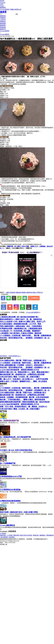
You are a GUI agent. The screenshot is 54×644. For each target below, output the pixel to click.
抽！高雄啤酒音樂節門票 (9, 421)
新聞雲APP (18, 9)
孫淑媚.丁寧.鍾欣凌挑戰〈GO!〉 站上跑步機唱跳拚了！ (22, 252)
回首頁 (2, 1)
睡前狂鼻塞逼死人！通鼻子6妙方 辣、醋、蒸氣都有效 (21, 319)
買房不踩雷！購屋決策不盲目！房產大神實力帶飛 (19, 512)
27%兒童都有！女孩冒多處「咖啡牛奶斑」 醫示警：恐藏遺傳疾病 (26, 336)
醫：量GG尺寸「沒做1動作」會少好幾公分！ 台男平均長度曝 (24, 379)
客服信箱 (36, 535)
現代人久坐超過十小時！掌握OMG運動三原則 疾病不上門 (23, 322)
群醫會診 (3, 22)
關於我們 (16, 535)
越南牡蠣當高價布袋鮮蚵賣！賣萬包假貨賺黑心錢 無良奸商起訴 (25, 402)
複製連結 (3, 8)
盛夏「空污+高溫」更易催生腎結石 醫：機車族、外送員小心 (24, 407)
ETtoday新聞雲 (5, 9)
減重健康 (18, 292)
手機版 (12, 9)
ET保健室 (3, 533)
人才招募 (10, 535)
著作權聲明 (4, 537)
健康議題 (3, 23)
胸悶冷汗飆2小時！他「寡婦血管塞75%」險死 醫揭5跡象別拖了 (25, 372)
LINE (2, 4)
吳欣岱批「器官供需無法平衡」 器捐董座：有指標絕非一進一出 (25, 338)
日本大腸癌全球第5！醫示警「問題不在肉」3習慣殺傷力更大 (23, 360)
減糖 (8, 292)
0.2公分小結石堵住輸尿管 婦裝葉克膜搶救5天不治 (19, 370)
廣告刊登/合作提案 (26, 535)
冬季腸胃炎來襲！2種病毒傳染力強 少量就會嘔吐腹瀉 (21, 329)
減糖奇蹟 (29, 292)
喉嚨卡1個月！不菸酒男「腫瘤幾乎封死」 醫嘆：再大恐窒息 (23, 381)
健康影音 (3, 29)
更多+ (2, 386)
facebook (3, 3)
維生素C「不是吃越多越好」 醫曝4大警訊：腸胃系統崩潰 (22, 400)
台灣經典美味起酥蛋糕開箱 (10, 501)
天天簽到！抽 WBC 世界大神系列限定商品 (16, 450)
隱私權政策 (50, 535)
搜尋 (17, 14)
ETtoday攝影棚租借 (7, 525)
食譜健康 (12, 292)
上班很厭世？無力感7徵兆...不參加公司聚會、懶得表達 (21, 333)
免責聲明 (12, 537)
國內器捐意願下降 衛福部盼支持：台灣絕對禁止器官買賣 (22, 374)
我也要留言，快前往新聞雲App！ (11, 356)
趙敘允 (35, 292)
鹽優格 (24, 292)
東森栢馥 (3, 27)
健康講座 (3, 25)
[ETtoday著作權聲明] (32, 312)
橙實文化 (40, 292)
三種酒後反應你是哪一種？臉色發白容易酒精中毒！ (20, 317)
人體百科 (3, 20)
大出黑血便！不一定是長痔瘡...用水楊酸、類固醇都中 (20, 331)
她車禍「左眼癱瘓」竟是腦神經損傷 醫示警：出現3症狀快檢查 (24, 397)
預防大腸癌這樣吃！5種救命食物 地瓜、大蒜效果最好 (21, 326)
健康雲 (3, 12)
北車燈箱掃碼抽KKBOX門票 (11, 476)
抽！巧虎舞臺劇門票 (8, 463)
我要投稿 (3, 535)
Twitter (2, 6)
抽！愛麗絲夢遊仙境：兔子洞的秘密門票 (15, 437)
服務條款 (42, 535)
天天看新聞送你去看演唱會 (10, 490)
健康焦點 (3, 16)
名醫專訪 (3, 18)
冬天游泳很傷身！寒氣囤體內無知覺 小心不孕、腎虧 (21, 324)
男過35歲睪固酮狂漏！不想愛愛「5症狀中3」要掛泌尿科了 (22, 365)
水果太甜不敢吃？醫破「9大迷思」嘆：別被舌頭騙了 (20, 377)
